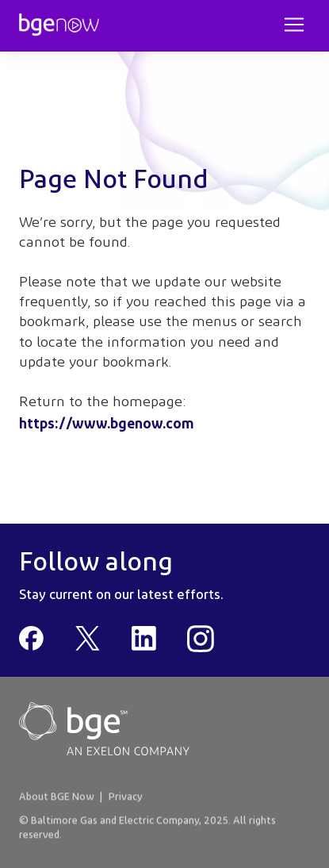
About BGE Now (56, 798)
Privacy (126, 798)
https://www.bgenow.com (107, 422)
